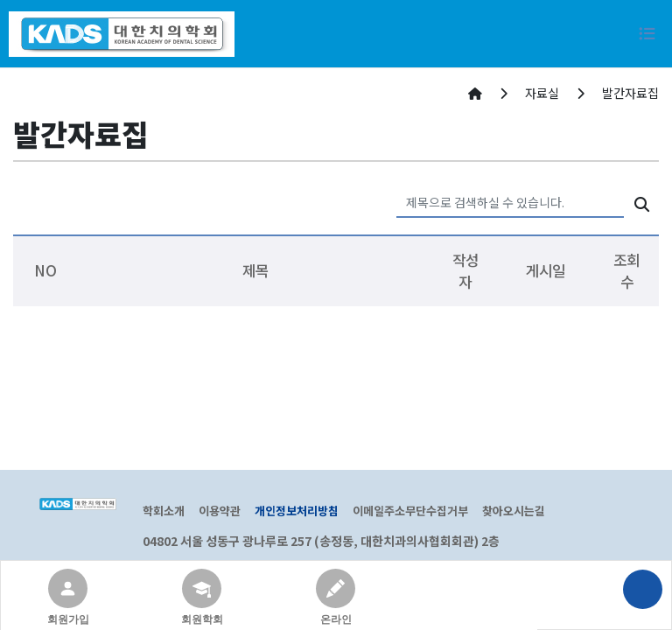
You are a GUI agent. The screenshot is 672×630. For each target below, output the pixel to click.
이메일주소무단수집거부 (410, 511)
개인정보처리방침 (297, 511)
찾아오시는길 (514, 511)
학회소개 (164, 511)
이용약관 (220, 511)
